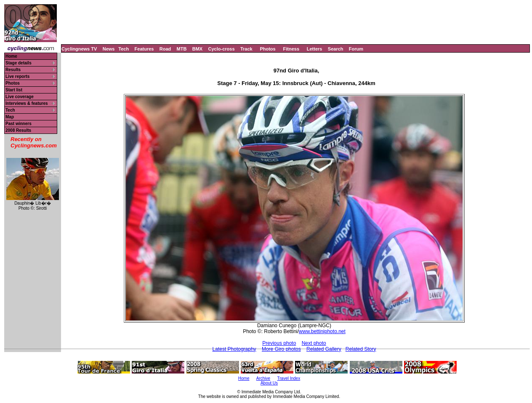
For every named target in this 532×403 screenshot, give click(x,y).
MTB (182, 49)
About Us (269, 383)
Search (336, 49)
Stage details (19, 63)
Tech (124, 49)
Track (246, 49)
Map (10, 117)
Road (165, 49)
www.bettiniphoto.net (322, 331)
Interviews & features (27, 103)
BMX (197, 49)
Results (13, 70)
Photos (267, 49)
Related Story (361, 349)
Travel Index (289, 378)
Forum (356, 49)
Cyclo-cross (222, 49)
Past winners (19, 124)
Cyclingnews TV (79, 49)
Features (144, 49)
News (109, 49)
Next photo (314, 343)
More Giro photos (281, 349)
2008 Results (18, 130)
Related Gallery (324, 349)
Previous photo (279, 343)
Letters (315, 49)
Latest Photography (234, 349)
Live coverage (20, 97)
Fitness (291, 49)
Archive (263, 378)
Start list (14, 90)
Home (11, 56)
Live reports (17, 76)
